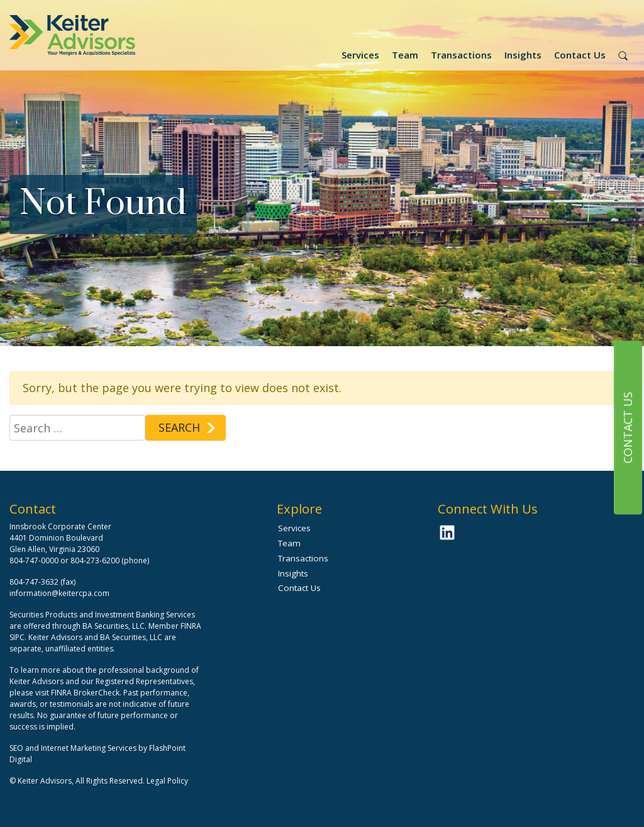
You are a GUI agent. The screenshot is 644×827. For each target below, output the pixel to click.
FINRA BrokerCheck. (86, 693)
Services (360, 55)
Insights (523, 55)
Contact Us (580, 55)
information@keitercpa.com (59, 593)
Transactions (461, 55)
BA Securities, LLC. (114, 626)
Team (405, 55)
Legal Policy (167, 781)
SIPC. (18, 637)
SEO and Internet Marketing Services (74, 748)
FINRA (191, 626)
